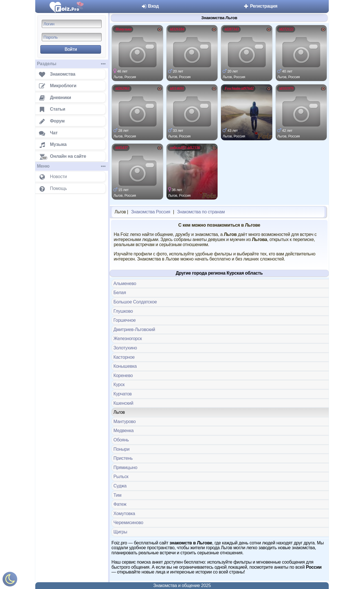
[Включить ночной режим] (10, 580)
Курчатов (123, 394)
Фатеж (120, 504)
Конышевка (125, 366)
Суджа (120, 486)
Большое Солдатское (135, 302)
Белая (120, 293)
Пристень (123, 458)
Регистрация (260, 6)
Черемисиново (128, 523)
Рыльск (121, 477)
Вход (150, 6)
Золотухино (125, 348)
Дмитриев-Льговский (134, 329)
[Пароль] (72, 37)
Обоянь (121, 440)
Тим (117, 495)
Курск (119, 385)
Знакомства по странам (201, 212)
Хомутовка (124, 514)
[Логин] (72, 24)
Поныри (121, 449)
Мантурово (125, 422)
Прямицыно (125, 468)
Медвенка (123, 431)
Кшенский (123, 403)
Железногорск (128, 339)
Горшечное (125, 320)
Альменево (125, 283)
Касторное (124, 357)
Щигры (120, 532)
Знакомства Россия (151, 212)
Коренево (123, 375)
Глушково (123, 311)
